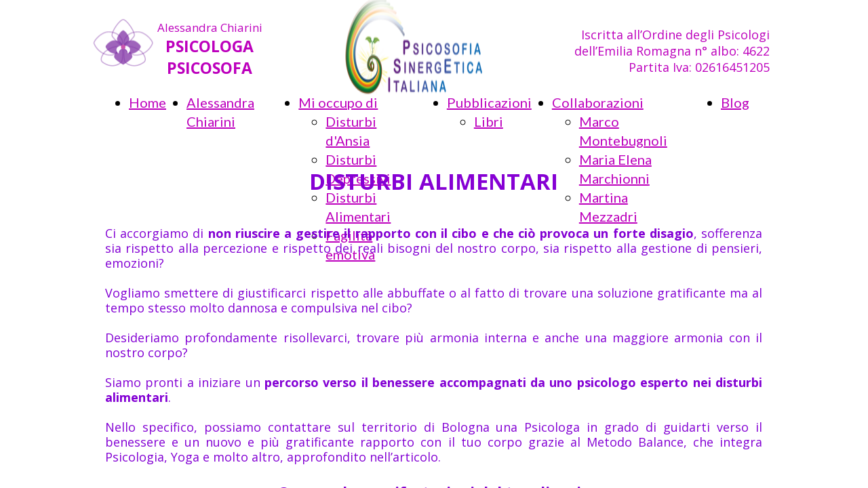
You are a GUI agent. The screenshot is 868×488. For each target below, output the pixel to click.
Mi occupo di (338, 102)
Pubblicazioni (489, 102)
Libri (489, 121)
